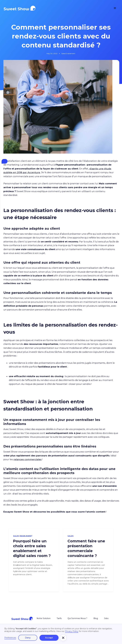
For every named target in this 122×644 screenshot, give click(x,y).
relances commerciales (28, 459)
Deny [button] (28, 638)
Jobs (106, 618)
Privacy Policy (72, 631)
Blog (96, 618)
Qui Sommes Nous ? (77, 618)
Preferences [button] (10, 638)
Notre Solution (44, 618)
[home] (19, 8)
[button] (115, 8)
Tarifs (59, 618)
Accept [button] (49, 638)
